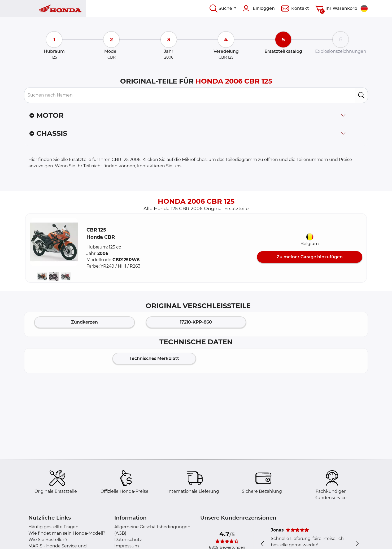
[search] (361, 95)
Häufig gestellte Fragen (53, 527)
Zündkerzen (84, 322)
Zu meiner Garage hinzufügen (310, 257)
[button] (54, 242)
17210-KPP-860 (196, 322)
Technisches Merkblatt (154, 358)
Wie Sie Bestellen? (48, 540)
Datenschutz (128, 540)
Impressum (127, 546)
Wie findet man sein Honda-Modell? (67, 533)
